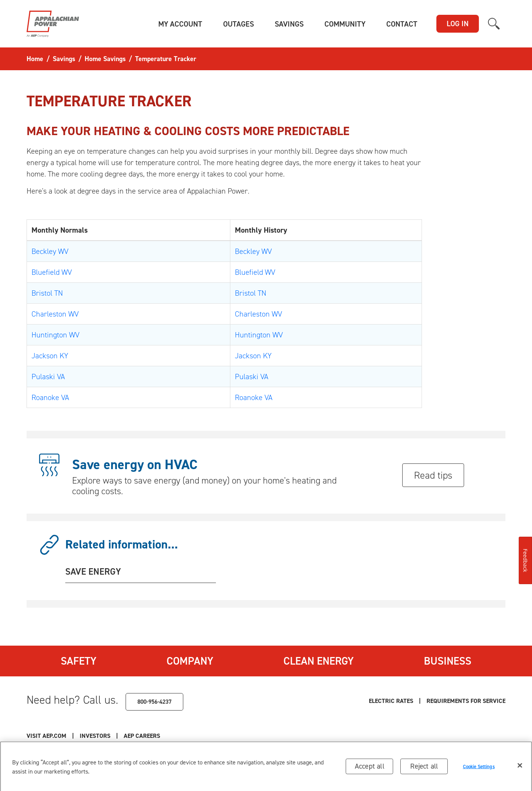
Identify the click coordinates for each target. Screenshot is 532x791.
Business (448, 661)
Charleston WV (55, 314)
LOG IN (458, 24)
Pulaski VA (48, 377)
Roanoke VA (50, 397)
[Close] (520, 768)
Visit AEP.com (46, 736)
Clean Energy (319, 661)
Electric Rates (391, 701)
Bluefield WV (52, 272)
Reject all (424, 768)
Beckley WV (50, 251)
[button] (180, 24)
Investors (95, 736)
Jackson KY (50, 356)
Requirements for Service (466, 701)
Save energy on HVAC (135, 465)
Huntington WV (55, 335)
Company (190, 661)
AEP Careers (142, 736)
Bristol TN (47, 293)
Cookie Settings (479, 769)
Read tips (433, 475)
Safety (79, 661)
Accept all (370, 768)
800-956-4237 (154, 702)
